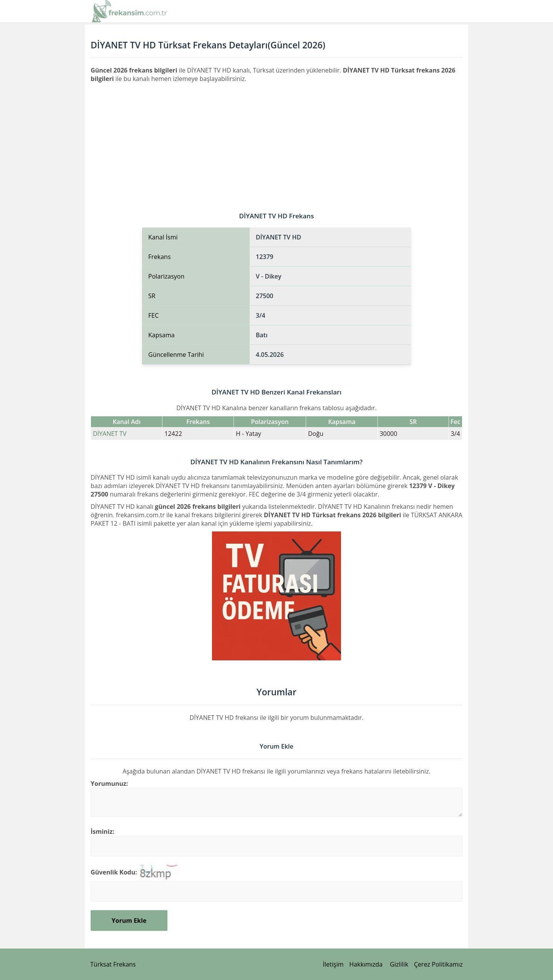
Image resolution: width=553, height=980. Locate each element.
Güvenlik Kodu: (114, 872)
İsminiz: (103, 832)
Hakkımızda (366, 964)
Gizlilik (399, 964)
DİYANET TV (110, 434)
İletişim (333, 964)
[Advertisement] (276, 140)
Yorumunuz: (109, 784)
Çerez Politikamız (438, 964)
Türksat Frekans (113, 964)
